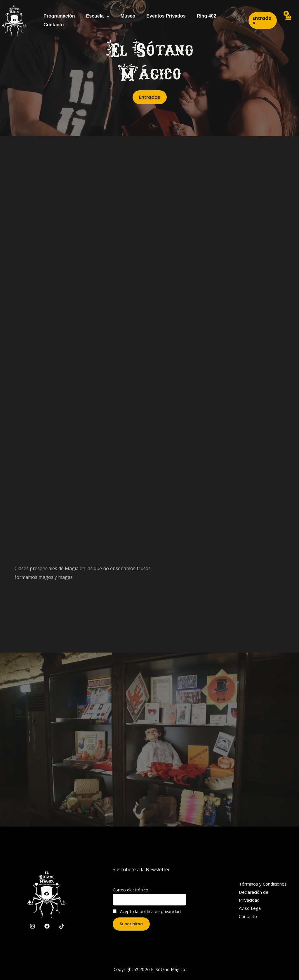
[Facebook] (47, 926)
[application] (104, 16)
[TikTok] (62, 926)
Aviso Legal (250, 908)
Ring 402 (199, 16)
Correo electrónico (131, 890)
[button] (261, 20)
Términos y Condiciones (263, 884)
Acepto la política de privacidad (147, 911)
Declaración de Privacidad (254, 896)
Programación (58, 16)
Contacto (53, 25)
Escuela (95, 16)
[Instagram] (32, 926)
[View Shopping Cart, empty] (288, 21)
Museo (124, 16)
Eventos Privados (160, 16)
